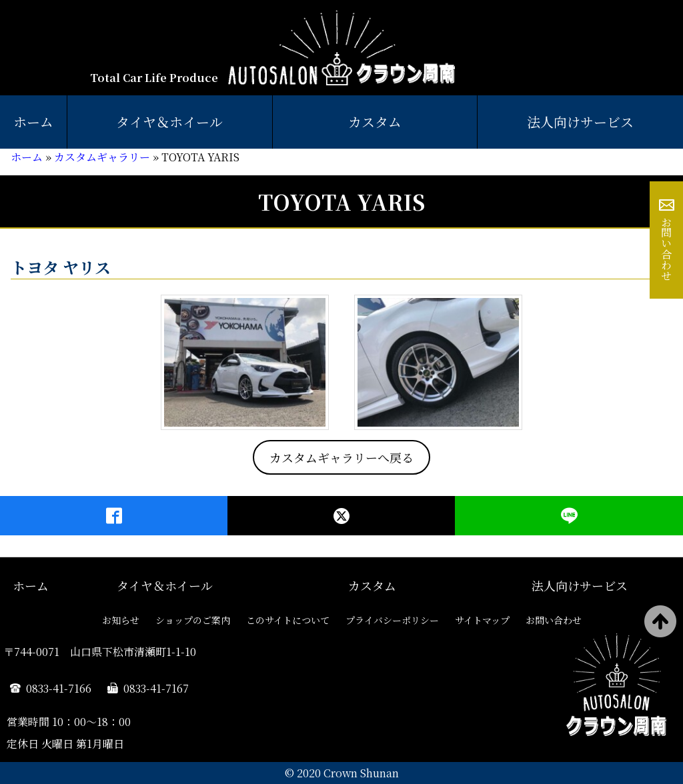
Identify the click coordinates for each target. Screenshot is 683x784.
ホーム (33, 122)
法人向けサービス (580, 585)
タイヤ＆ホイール (169, 122)
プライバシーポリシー (392, 620)
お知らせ (121, 620)
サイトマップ (482, 620)
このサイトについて (288, 620)
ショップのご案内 (193, 620)
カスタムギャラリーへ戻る (341, 457)
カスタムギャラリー (102, 157)
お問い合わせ (667, 249)
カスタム (375, 122)
